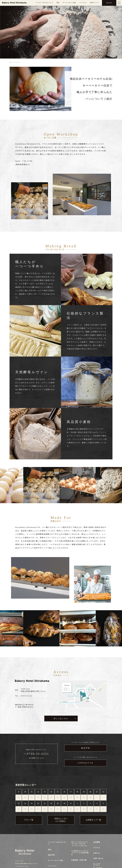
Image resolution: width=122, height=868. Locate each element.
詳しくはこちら (61, 718)
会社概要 (97, 842)
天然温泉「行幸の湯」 (80, 860)
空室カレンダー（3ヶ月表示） (61, 820)
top (11, 62)
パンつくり (52, 866)
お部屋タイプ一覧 (93, 820)
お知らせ (97, 853)
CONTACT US (86, 763)
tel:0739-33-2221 (22, 866)
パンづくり (83, 3)
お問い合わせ (98, 858)
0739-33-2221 (26, 696)
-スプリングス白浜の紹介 (80, 853)
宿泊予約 (86, 748)
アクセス (97, 848)
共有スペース (94, 3)
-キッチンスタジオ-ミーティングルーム (80, 844)
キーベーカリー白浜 (69, 3)
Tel (36, 754)
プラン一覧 (29, 820)
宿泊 (58, 3)
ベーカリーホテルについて (44, 3)
